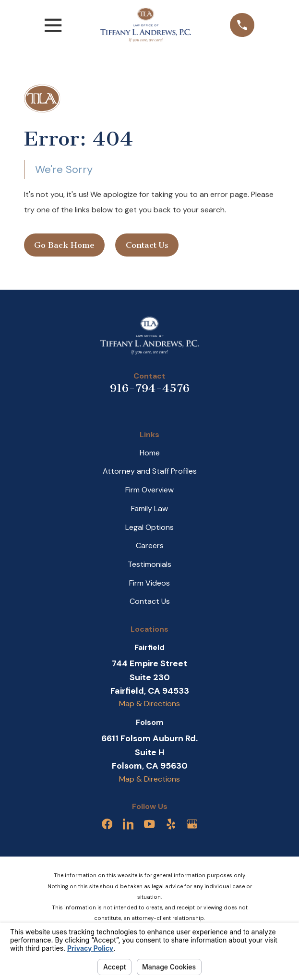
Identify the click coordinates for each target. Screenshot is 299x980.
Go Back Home (64, 245)
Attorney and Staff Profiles (150, 471)
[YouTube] (149, 824)
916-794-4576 (150, 388)
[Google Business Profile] (192, 824)
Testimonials (149, 564)
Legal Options (149, 527)
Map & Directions (149, 704)
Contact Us (147, 245)
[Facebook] (107, 824)
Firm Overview (149, 490)
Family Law (149, 508)
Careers (150, 545)
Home (150, 453)
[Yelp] (171, 824)
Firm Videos (149, 583)
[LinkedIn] (128, 824)
